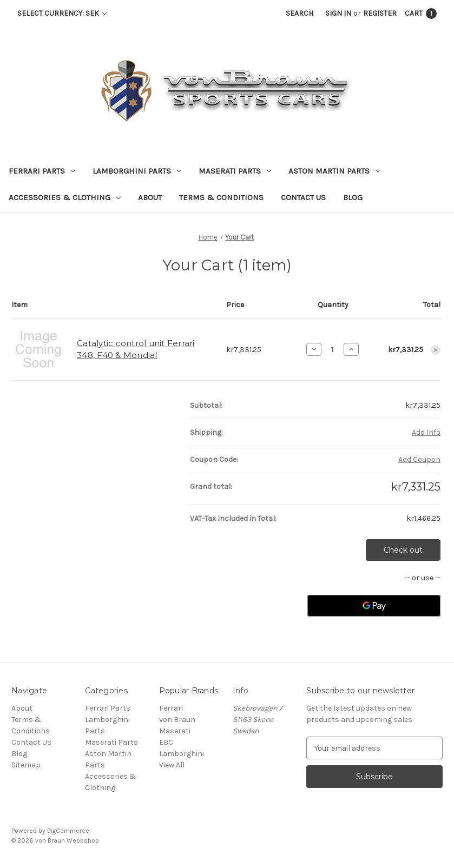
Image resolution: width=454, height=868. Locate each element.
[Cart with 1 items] (421, 13)
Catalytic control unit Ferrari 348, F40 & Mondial (136, 349)
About (150, 197)
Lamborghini (182, 754)
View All (172, 765)
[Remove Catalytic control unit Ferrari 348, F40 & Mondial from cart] (436, 350)
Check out (403, 550)
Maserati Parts (235, 171)
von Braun (177, 720)
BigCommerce (68, 831)
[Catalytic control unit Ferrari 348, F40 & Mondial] (333, 349)
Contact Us (303, 197)
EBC (166, 742)
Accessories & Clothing (65, 197)
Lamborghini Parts (137, 171)
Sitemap (26, 765)
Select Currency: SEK (62, 13)
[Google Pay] (374, 606)
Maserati (175, 731)
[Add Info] (426, 432)
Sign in (338, 13)
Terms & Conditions (221, 197)
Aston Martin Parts (334, 171)
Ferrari (171, 708)
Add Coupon (419, 459)
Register (380, 13)
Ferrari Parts (42, 171)
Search (300, 13)
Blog (353, 197)
